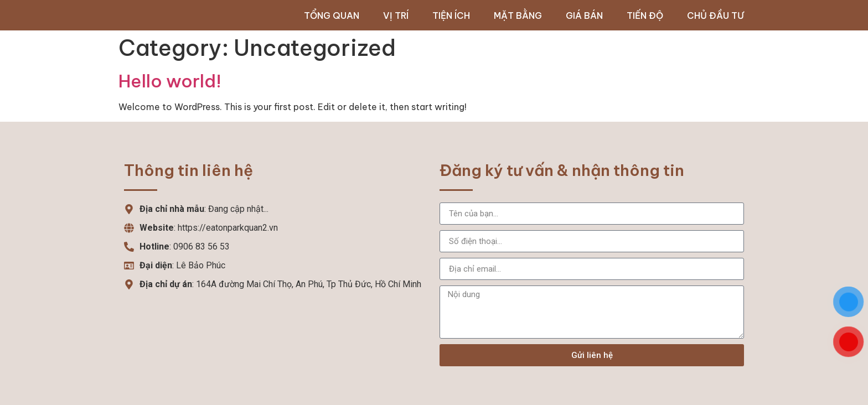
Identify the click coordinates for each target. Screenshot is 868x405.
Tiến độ (645, 15)
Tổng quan (332, 15)
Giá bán (584, 15)
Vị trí (396, 15)
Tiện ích (451, 15)
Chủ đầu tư (715, 15)
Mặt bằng (518, 15)
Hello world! (170, 81)
